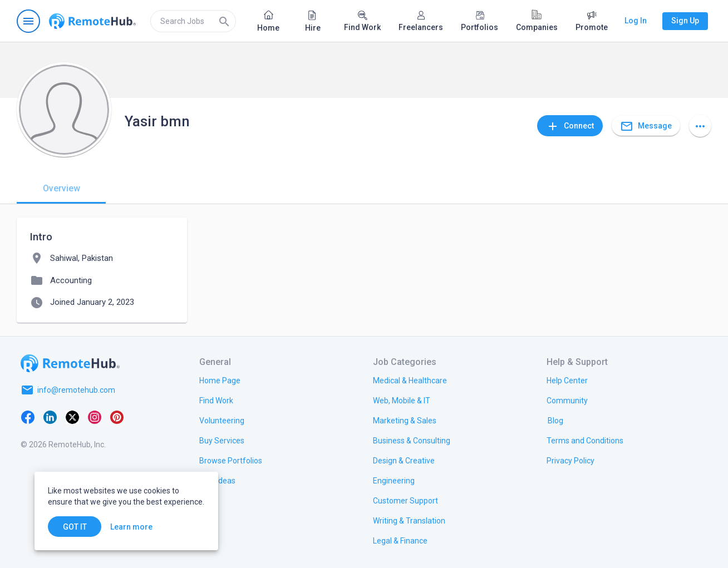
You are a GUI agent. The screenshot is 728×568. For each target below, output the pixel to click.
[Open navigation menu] (28, 21)
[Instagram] (95, 417)
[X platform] (72, 417)
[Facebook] (28, 417)
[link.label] (567, 380)
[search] (193, 21)
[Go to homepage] (92, 21)
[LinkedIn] (50, 417)
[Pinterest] (117, 417)
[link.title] (220, 380)
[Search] (224, 21)
